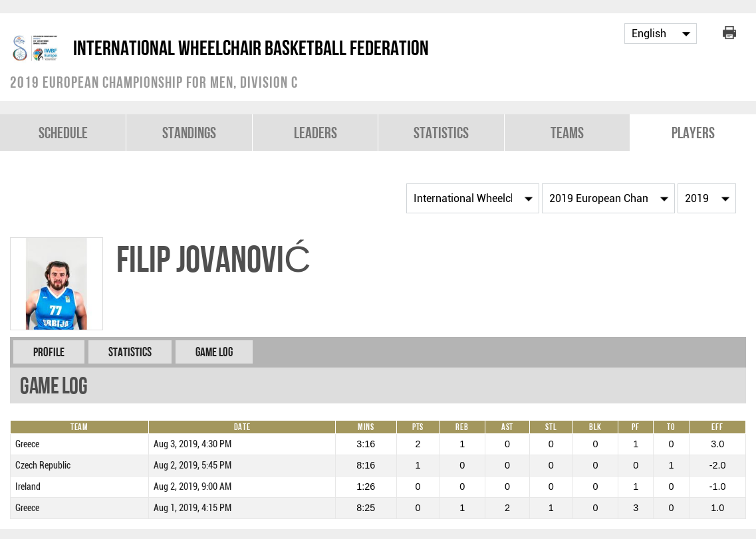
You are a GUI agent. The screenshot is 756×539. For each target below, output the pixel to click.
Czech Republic (43, 466)
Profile (49, 352)
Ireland (28, 487)
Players (693, 133)
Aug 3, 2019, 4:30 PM (192, 444)
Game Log (214, 352)
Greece (27, 444)
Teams (567, 133)
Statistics (441, 133)
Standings (189, 133)
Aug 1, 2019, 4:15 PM (192, 508)
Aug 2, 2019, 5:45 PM (192, 466)
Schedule (63, 133)
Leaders (315, 133)
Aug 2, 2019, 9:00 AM (192, 487)
